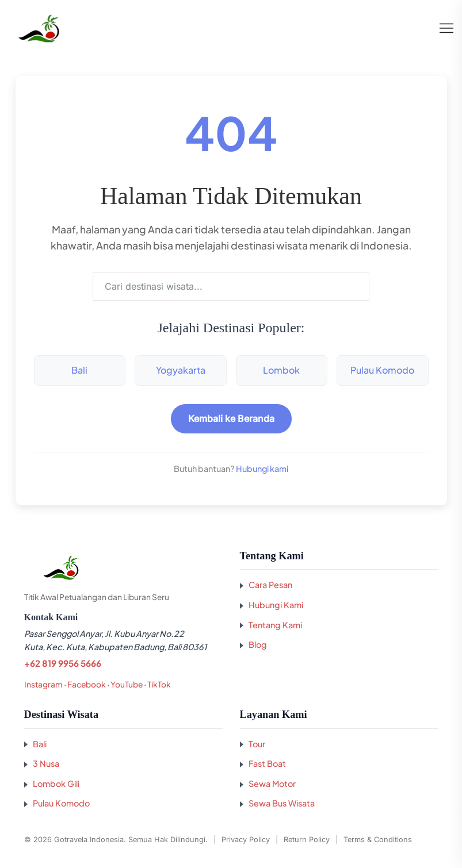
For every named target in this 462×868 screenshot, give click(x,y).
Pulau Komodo (382, 370)
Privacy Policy (246, 840)
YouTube (127, 684)
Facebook (87, 684)
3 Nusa (46, 763)
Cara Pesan (270, 585)
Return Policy (307, 840)
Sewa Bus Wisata (282, 803)
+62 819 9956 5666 (63, 663)
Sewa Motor (272, 783)
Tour (257, 744)
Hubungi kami (262, 468)
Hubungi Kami (276, 605)
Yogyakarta (181, 370)
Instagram (43, 684)
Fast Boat (267, 763)
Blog (258, 644)
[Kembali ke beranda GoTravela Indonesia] (123, 568)
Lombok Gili (56, 783)
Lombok (281, 370)
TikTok (159, 684)
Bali (79, 370)
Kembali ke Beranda (231, 418)
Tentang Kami (275, 625)
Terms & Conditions (378, 840)
